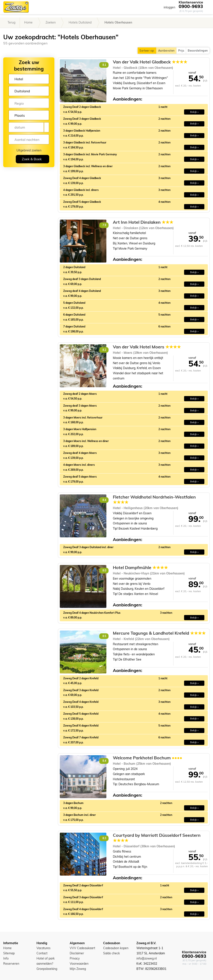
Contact (42, 953)
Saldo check (111, 953)
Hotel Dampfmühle (140, 568)
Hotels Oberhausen (118, 22)
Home (28, 22)
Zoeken (51, 22)
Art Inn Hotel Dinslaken (143, 222)
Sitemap (9, 953)
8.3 (104, 838)
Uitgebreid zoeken (29, 150)
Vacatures (43, 948)
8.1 (104, 65)
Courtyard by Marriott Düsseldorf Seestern (157, 838)
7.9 (104, 225)
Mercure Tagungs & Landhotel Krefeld (159, 633)
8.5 (104, 636)
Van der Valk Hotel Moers (147, 347)
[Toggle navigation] (206, 7)
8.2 (104, 350)
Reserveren (11, 964)
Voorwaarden (79, 964)
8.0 (104, 570)
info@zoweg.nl (147, 958)
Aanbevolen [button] (166, 50)
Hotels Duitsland (80, 22)
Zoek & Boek (32, 159)
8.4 (104, 500)
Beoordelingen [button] (198, 50)
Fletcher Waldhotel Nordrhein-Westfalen (154, 500)
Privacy (75, 958)
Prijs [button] (181, 50)
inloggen (169, 7)
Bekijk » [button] (194, 112)
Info (6, 958)
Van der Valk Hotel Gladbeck (150, 62)
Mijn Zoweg (78, 969)
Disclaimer (77, 953)
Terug (11, 22)
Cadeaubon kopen (116, 948)
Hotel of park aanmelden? (46, 961)
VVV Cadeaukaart (82, 948)
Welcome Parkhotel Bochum (148, 758)
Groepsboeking (47, 969)
